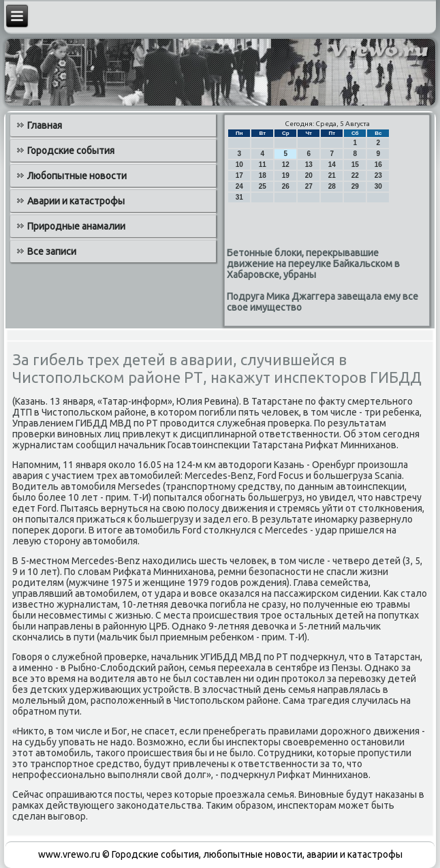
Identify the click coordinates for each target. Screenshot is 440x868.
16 (378, 165)
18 (263, 175)
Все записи (52, 251)
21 (332, 175)
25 (263, 186)
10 (239, 165)
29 (355, 186)
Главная (45, 125)
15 (355, 165)
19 (286, 175)
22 (355, 175)
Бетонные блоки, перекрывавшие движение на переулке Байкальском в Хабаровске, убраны (313, 264)
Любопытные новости (77, 176)
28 (332, 186)
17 (239, 175)
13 (309, 165)
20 (309, 175)
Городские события (71, 151)
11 (263, 165)
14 (332, 165)
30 (378, 186)
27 (309, 186)
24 (239, 186)
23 (378, 175)
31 (239, 197)
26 (286, 186)
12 (286, 165)
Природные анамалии (76, 226)
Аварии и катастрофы (76, 201)
